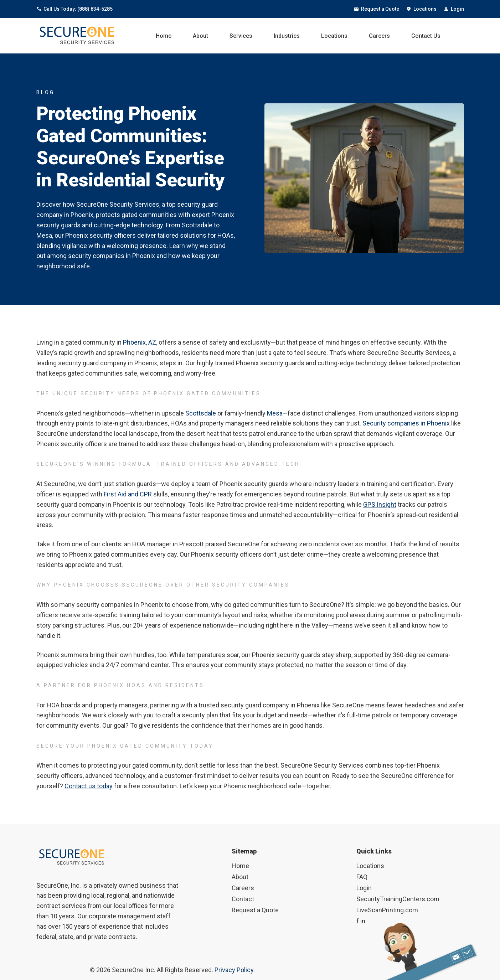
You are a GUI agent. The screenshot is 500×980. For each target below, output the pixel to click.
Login (454, 9)
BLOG (45, 92)
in (363, 921)
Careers (379, 36)
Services (241, 36)
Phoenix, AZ (140, 342)
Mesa (275, 413)
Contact (243, 899)
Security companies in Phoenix (406, 423)
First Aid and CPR (128, 494)
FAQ (362, 877)
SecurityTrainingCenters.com (398, 899)
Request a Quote (377, 9)
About (200, 36)
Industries (287, 36)
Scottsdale (201, 413)
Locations (421, 9)
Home (164, 36)
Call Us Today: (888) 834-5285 (74, 9)
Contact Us (426, 36)
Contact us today (89, 786)
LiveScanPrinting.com (387, 910)
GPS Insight (380, 504)
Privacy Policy (234, 970)
